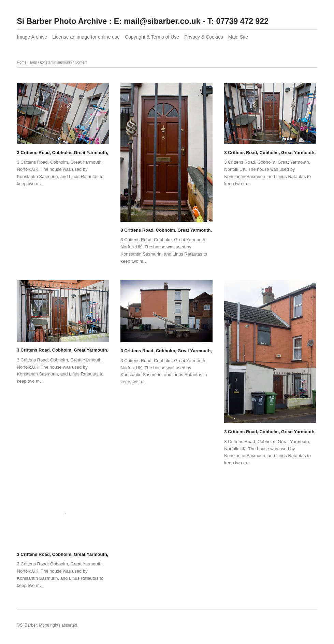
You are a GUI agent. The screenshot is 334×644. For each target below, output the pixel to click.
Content (81, 62)
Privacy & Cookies (204, 37)
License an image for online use (86, 37)
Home (22, 62)
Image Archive (32, 37)
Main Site (238, 37)
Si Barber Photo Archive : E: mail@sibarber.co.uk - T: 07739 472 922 (143, 21)
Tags (33, 62)
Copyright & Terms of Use (152, 37)
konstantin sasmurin (56, 62)
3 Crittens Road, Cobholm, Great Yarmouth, (63, 153)
